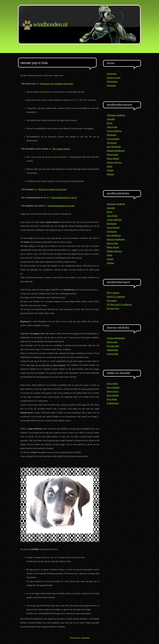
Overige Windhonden (116, 338)
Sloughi (110, 170)
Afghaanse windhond (116, 115)
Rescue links (112, 342)
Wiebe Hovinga (75, 638)
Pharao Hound (113, 159)
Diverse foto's (113, 391)
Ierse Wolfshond (114, 147)
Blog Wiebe (112, 399)
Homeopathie (112, 350)
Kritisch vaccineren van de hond (52, 189)
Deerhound (112, 135)
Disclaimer (111, 85)
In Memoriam (113, 403)
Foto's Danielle (113, 388)
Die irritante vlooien (61, 149)
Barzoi (110, 123)
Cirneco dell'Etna (114, 131)
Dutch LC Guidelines (116, 297)
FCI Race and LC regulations (119, 305)
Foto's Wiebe (112, 384)
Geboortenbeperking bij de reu (64, 198)
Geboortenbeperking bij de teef (61, 206)
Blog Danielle (113, 395)
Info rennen (112, 301)
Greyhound (112, 143)
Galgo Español (113, 139)
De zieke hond (113, 346)
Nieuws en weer (114, 78)
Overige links (113, 354)
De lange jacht (113, 308)
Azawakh (111, 119)
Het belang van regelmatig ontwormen (57, 84)
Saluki (110, 166)
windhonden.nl (85, 638)
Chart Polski (112, 127)
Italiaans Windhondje (116, 151)
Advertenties (112, 82)
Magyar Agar (112, 155)
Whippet (110, 174)
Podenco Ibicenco (114, 162)
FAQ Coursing (113, 293)
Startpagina (112, 74)
